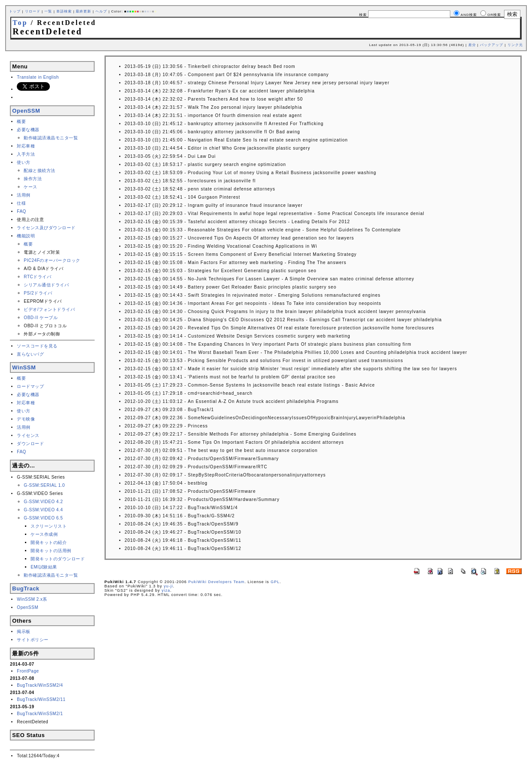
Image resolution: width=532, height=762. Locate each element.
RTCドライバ (37, 277)
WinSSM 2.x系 (32, 599)
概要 (21, 121)
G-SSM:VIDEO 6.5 (43, 518)
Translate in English (38, 77)
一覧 (48, 11)
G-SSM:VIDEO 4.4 (43, 510)
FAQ (22, 211)
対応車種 (26, 146)
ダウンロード (30, 444)
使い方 (24, 162)
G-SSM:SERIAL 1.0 (44, 485)
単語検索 (64, 11)
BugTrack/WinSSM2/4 (40, 685)
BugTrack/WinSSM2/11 (41, 699)
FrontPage (28, 671)
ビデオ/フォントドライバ (49, 309)
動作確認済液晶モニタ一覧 (51, 138)
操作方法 (33, 179)
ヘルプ (101, 11)
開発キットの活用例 (51, 551)
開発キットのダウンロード (58, 559)
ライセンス (28, 435)
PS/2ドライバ (38, 293)
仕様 (21, 203)
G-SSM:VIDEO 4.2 (43, 502)
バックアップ (492, 45)
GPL (275, 582)
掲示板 (24, 631)
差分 (472, 45)
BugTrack (26, 588)
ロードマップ (30, 386)
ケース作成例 (44, 534)
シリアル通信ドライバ (46, 285)
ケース (31, 187)
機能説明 (26, 236)
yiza (166, 590)
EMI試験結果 (44, 567)
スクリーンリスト (49, 526)
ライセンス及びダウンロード (46, 228)
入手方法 (26, 154)
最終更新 (83, 11)
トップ (15, 11)
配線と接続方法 (40, 171)
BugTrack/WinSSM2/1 (40, 714)
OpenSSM (26, 111)
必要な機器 (28, 130)
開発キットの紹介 (49, 542)
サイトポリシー (33, 640)
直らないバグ (30, 354)
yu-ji (169, 586)
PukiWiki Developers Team (217, 582)
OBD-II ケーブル (41, 318)
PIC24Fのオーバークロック (52, 260)
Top (20, 23)
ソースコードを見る (37, 346)
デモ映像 (26, 419)
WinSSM (24, 367)
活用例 (24, 195)
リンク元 (515, 45)
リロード (33, 11)
